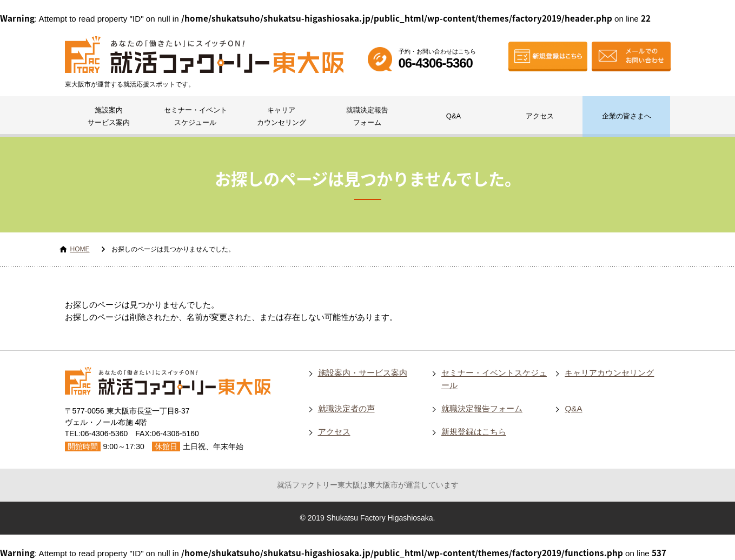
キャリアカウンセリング (282, 116)
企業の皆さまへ (627, 116)
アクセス (540, 116)
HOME (80, 249)
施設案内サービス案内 (109, 116)
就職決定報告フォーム (367, 116)
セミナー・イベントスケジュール (196, 116)
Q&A (453, 116)
